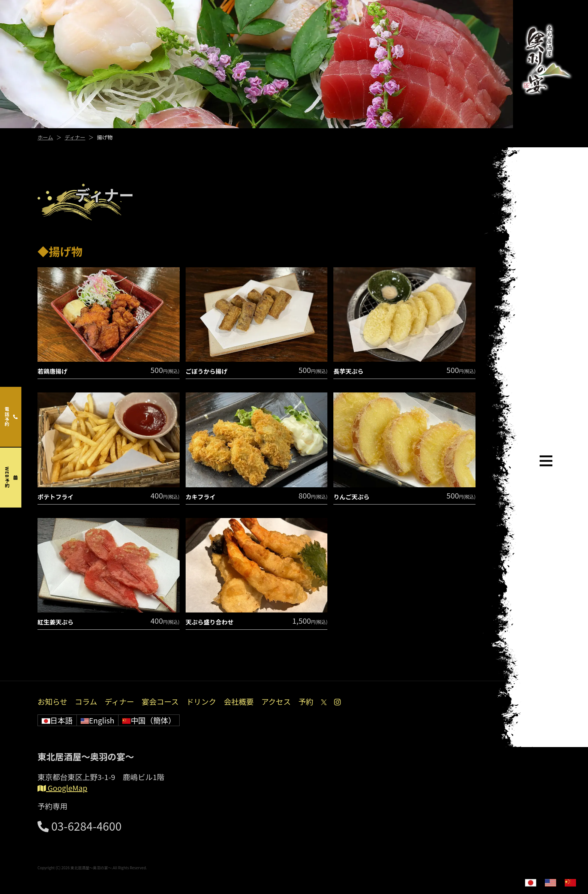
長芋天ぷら (348, 371)
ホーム (45, 137)
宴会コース (160, 702)
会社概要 (239, 702)
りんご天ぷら (351, 497)
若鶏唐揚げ (52, 371)
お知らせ (52, 702)
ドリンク (201, 702)
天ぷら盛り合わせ (210, 622)
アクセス (276, 702)
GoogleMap (62, 788)
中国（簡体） (149, 720)
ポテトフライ (55, 497)
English (97, 720)
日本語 (57, 720)
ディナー (75, 137)
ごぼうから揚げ (207, 371)
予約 (306, 702)
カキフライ (201, 497)
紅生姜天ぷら (55, 622)
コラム (86, 702)
